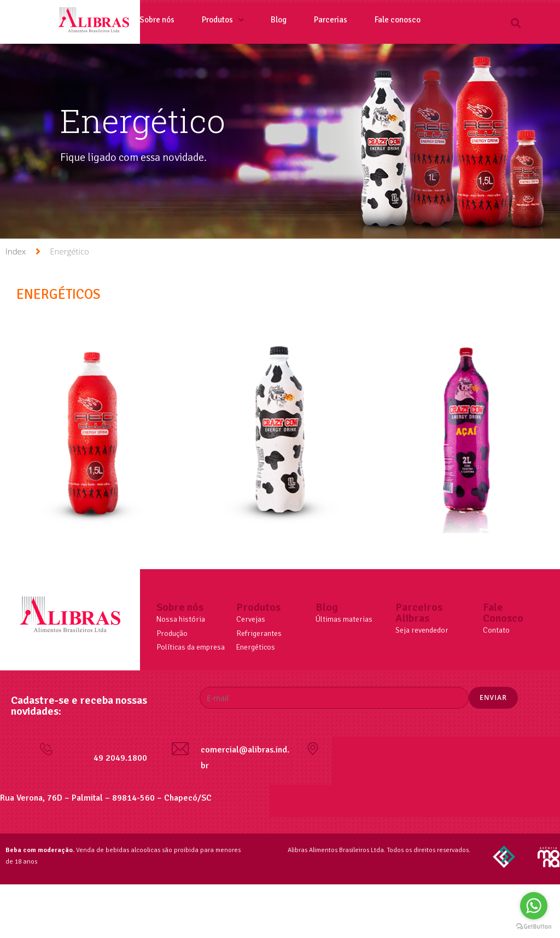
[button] (516, 23)
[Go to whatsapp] (534, 906)
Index (16, 251)
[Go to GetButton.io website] (534, 927)
